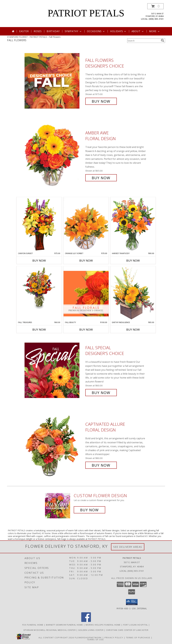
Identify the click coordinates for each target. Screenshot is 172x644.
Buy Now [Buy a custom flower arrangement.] (89, 510)
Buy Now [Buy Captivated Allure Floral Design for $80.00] (101, 465)
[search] (163, 40)
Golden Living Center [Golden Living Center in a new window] (91, 630)
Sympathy (73, 31)
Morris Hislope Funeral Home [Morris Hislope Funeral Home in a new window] (103, 625)
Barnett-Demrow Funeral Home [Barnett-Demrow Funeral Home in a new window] (65, 625)
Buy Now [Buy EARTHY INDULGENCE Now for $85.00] (133, 330)
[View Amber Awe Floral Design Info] (54, 155)
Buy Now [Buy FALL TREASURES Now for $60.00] (39, 330)
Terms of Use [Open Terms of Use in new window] (95, 639)
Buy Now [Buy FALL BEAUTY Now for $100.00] (86, 330)
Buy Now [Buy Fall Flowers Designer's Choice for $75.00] (101, 101)
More (155, 31)
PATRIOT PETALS (86, 13)
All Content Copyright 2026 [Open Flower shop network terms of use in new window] (56, 637)
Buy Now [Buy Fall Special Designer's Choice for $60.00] (101, 393)
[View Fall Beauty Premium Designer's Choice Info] (86, 294)
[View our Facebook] (86, 621)
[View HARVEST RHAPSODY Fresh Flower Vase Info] (133, 225)
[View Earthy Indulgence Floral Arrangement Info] (133, 294)
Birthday (53, 31)
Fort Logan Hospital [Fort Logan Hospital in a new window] (136, 625)
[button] (155, 6)
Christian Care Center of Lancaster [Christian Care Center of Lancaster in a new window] (127, 630)
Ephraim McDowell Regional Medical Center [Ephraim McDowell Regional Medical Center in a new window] (50, 630)
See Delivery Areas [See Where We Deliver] (128, 547)
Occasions (96, 31)
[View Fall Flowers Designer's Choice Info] (54, 81)
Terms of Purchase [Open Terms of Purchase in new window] (138, 637)
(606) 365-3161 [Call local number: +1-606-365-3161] (156, 19)
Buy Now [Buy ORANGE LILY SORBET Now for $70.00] (86, 261)
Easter (24, 31)
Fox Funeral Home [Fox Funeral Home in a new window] (33, 625)
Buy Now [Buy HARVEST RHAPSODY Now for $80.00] (133, 261)
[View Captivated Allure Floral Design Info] (54, 445)
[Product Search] (143, 41)
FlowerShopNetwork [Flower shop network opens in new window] (88, 637)
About (138, 31)
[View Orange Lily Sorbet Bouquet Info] (86, 225)
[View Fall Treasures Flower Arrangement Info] (39, 288)
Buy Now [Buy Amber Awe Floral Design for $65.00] (101, 178)
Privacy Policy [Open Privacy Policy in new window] (114, 637)
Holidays (118, 31)
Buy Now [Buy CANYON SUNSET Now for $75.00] (39, 261)
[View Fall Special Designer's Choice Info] (54, 370)
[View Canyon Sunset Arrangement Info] (39, 225)
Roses (38, 31)
